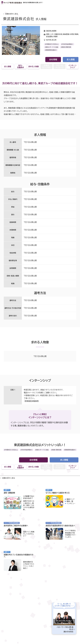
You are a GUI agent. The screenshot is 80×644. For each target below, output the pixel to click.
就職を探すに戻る (12, 14)
